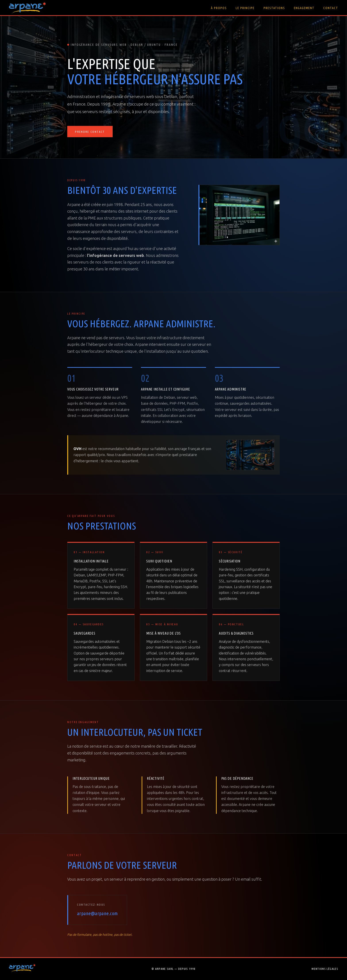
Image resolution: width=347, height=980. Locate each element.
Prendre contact (90, 132)
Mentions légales (325, 969)
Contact (331, 8)
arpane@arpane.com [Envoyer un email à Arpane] (97, 913)
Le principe (245, 8)
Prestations (274, 8)
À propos (219, 8)
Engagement (304, 8)
